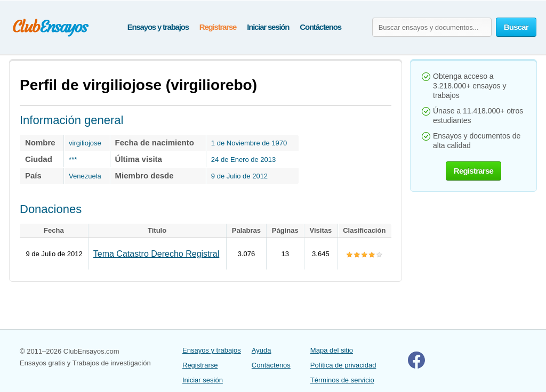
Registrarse (218, 27)
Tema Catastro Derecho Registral (156, 254)
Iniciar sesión (268, 27)
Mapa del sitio (332, 350)
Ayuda (262, 350)
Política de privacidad (343, 365)
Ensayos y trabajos (158, 27)
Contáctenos (320, 27)
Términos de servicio (342, 380)
